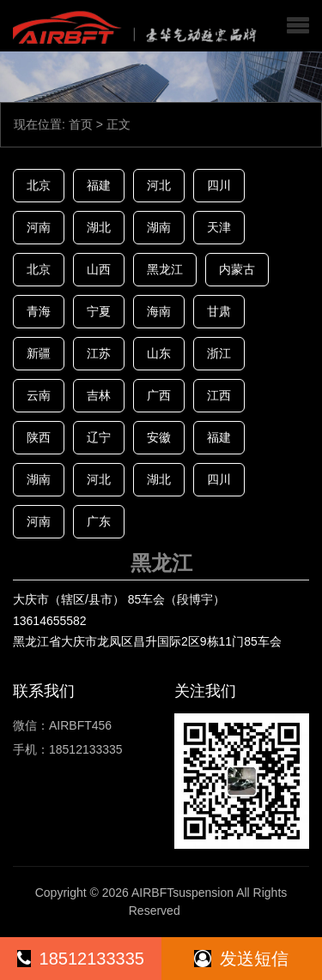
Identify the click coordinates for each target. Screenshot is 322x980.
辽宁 (99, 437)
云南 (39, 395)
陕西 (39, 437)
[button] (298, 26)
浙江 (219, 353)
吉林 (99, 395)
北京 (39, 185)
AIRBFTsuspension (182, 893)
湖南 (159, 227)
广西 (159, 395)
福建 (99, 185)
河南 (39, 227)
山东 (159, 353)
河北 (159, 185)
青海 (39, 311)
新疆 (39, 353)
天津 (219, 227)
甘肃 (219, 311)
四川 (219, 185)
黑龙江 (165, 269)
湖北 (99, 227)
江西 (219, 395)
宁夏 (99, 311)
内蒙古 (237, 269)
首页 (81, 124)
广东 (99, 521)
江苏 (99, 353)
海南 (159, 311)
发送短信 (241, 959)
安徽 (159, 437)
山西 (99, 269)
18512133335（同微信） (81, 965)
